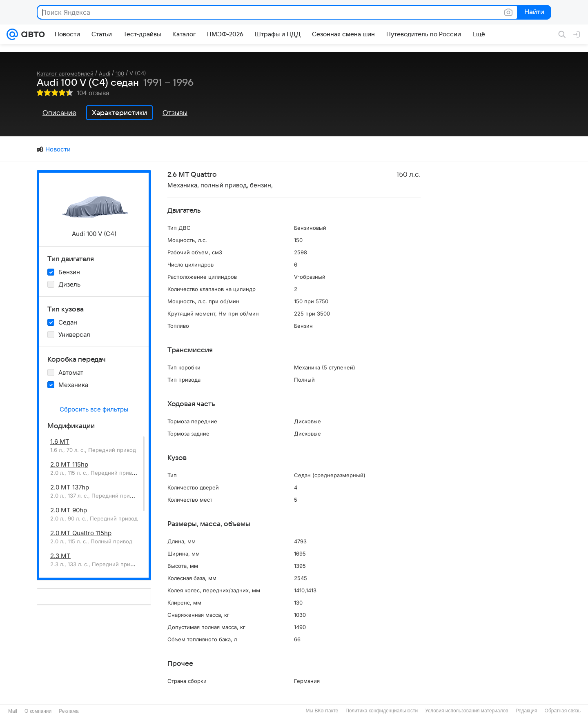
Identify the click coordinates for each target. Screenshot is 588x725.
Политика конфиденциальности (382, 711)
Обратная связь (563, 711)
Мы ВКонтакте (322, 711)
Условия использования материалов (467, 711)
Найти (533, 13)
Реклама (69, 711)
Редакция (527, 711)
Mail (13, 711)
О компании (38, 711)
